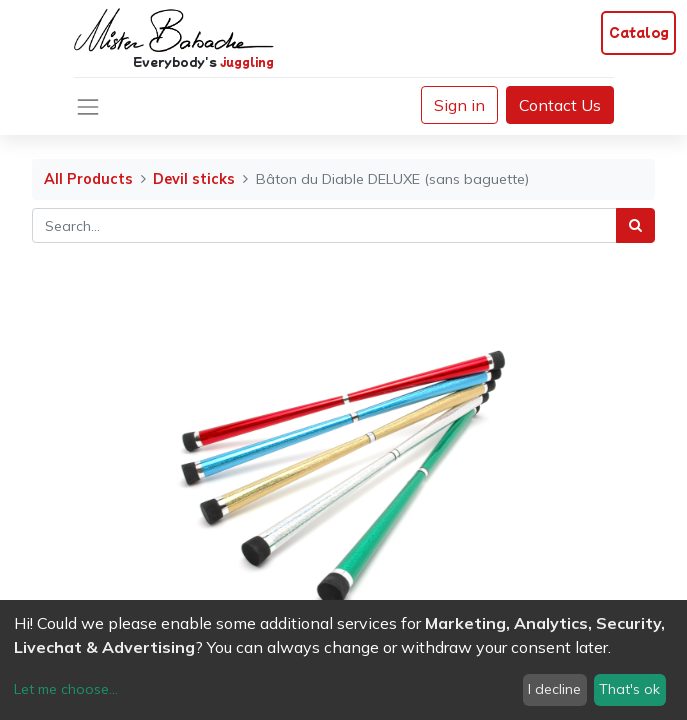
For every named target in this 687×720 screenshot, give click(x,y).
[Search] (635, 225)
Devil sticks (194, 179)
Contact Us (560, 105)
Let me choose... (66, 689)
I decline (554, 689)
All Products (88, 179)
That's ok (629, 689)
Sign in (459, 105)
